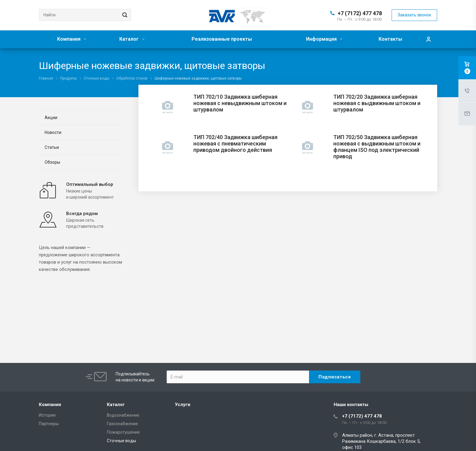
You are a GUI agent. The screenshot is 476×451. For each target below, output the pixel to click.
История (47, 415)
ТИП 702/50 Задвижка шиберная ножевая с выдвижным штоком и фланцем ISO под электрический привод (377, 147)
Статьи (52, 147)
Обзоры (52, 162)
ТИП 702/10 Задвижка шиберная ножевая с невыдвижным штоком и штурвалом (240, 103)
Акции (51, 118)
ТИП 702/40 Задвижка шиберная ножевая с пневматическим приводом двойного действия (235, 143)
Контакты (390, 39)
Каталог (132, 39)
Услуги (183, 405)
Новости (53, 132)
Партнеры (49, 424)
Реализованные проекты (222, 39)
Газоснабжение (122, 424)
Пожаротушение (123, 432)
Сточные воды (121, 441)
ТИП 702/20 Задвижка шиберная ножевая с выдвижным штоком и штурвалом (377, 103)
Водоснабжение (123, 415)
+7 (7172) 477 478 (360, 13)
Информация (324, 39)
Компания (72, 39)
